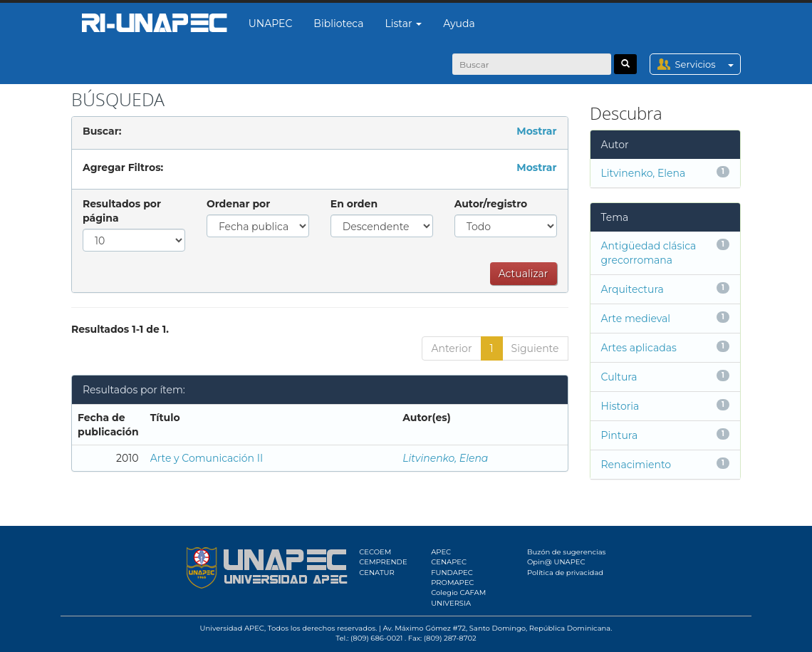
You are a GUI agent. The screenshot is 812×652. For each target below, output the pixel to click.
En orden (354, 204)
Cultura (619, 377)
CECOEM (375, 552)
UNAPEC (271, 24)
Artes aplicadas (639, 348)
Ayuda (459, 24)
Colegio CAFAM (458, 593)
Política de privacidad (565, 573)
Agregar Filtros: (123, 167)
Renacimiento (636, 465)
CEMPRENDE (383, 562)
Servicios (708, 64)
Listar (404, 24)
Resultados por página (122, 211)
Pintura (620, 435)
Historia (620, 406)
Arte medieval (636, 319)
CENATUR (376, 573)
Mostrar (536, 131)
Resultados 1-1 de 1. (120, 329)
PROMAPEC (452, 583)
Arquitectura (633, 289)
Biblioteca (338, 24)
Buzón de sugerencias (567, 552)
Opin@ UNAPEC (556, 562)
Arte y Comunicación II (207, 458)
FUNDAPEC (452, 573)
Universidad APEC (232, 628)
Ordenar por (238, 204)
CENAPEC (449, 562)
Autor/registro (491, 204)
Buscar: (102, 131)
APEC (441, 552)
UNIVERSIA (451, 603)
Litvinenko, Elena (445, 458)
